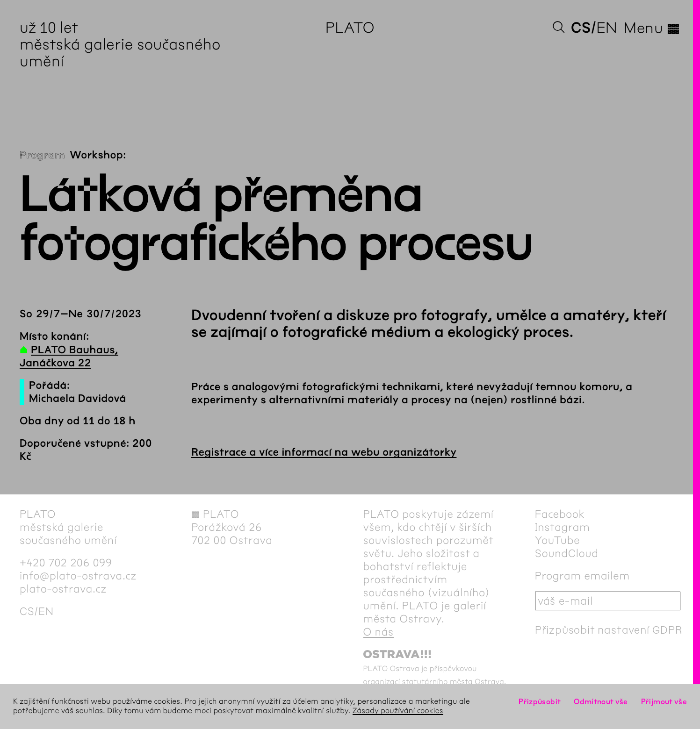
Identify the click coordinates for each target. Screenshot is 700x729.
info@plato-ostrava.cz (78, 576)
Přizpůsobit (540, 702)
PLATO (350, 28)
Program (42, 155)
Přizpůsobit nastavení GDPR (609, 630)
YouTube (558, 540)
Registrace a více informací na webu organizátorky (324, 452)
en (607, 28)
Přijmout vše (664, 702)
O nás (379, 632)
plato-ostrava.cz (63, 589)
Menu (652, 28)
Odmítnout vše (601, 702)
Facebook (560, 514)
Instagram (563, 527)
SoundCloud (567, 553)
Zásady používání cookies (398, 711)
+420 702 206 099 (66, 563)
